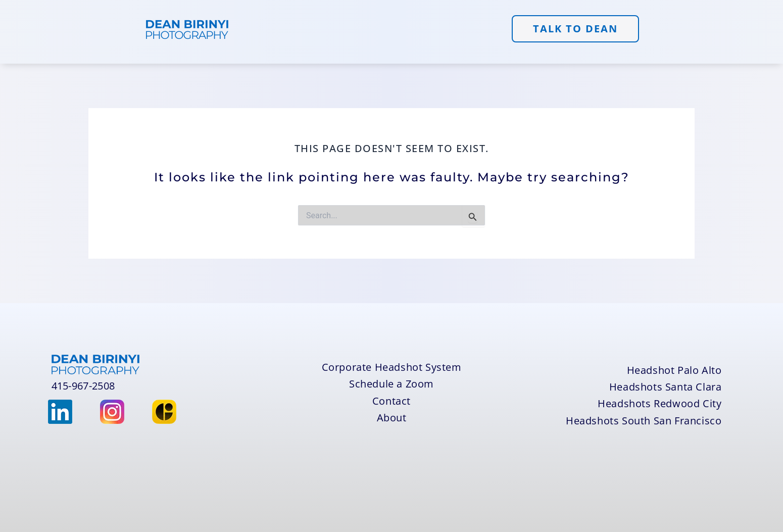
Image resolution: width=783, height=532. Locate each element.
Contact (391, 401)
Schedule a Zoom (391, 384)
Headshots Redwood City (659, 403)
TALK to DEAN (575, 29)
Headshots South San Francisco (644, 421)
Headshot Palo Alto (674, 370)
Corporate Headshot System (392, 367)
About (392, 418)
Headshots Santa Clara (666, 387)
